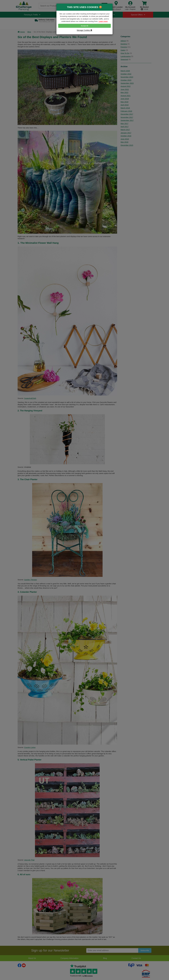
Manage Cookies (84, 30)
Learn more (103, 21)
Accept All (84, 26)
